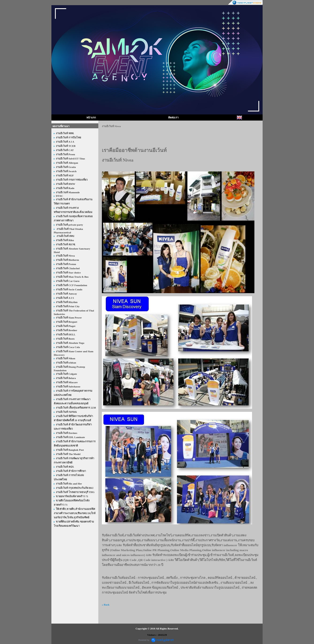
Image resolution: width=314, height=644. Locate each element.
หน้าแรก (91, 117)
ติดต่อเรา (173, 117)
